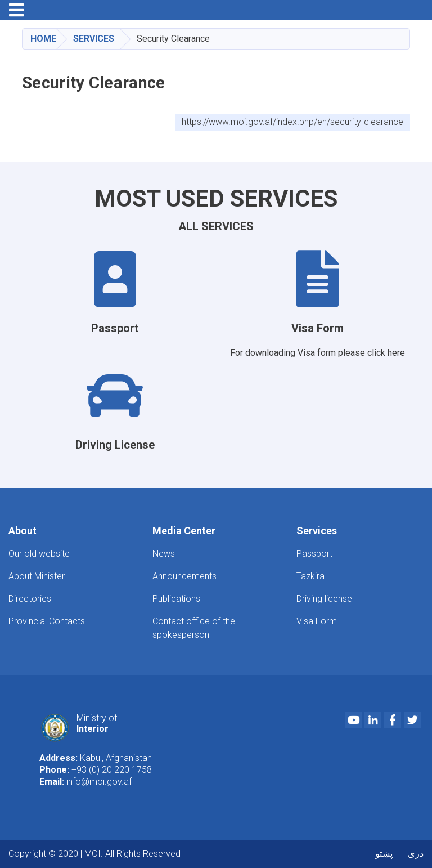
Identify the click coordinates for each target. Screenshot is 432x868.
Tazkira (310, 576)
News (164, 554)
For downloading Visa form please (299, 353)
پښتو (384, 854)
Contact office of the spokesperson (194, 628)
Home (43, 39)
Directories (30, 599)
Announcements (184, 576)
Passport (314, 554)
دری (416, 854)
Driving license (324, 599)
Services (94, 39)
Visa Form (317, 621)
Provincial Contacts (47, 621)
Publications (176, 599)
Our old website (39, 554)
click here (386, 353)
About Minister (37, 576)
